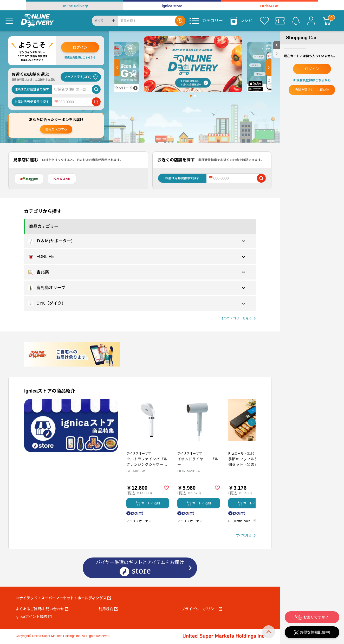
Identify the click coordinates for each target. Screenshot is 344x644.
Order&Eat (269, 6)
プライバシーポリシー (202, 609)
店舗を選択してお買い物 (312, 90)
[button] (117, 68)
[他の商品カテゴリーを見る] (238, 318)
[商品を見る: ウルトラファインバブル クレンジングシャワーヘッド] (148, 447)
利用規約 (108, 609)
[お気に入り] (264, 21)
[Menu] (9, 21)
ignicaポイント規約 (34, 616)
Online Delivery (75, 6)
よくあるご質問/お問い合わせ (42, 609)
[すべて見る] (246, 536)
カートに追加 (148, 503)
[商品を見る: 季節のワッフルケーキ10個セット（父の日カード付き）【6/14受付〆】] (250, 447)
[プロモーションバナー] (71, 425)
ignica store (172, 6)
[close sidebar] (277, 54)
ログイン (80, 47)
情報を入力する (56, 129)
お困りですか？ (312, 618)
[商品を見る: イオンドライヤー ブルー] (199, 447)
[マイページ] (311, 21)
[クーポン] (280, 21)
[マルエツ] (29, 179)
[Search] (146, 21)
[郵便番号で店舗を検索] (96, 102)
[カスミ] (62, 179)
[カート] (327, 21)
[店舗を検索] (96, 89)
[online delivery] (37, 21)
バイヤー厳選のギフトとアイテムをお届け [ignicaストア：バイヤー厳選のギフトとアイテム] (140, 568)
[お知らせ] (296, 21)
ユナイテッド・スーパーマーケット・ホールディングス (63, 598)
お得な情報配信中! (312, 633)
